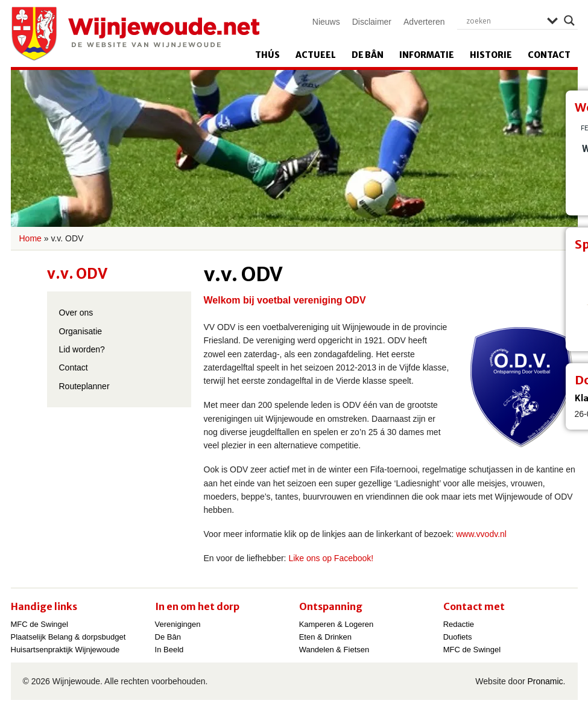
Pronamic (545, 681)
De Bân (368, 55)
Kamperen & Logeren (337, 624)
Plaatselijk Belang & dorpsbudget (68, 637)
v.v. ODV (77, 274)
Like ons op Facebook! (331, 558)
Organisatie (81, 331)
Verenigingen (178, 624)
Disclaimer (372, 22)
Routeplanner (84, 386)
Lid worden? (82, 349)
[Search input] (504, 21)
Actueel (316, 55)
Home (30, 238)
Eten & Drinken (325, 637)
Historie (491, 55)
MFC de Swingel (40, 624)
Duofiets (458, 637)
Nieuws (326, 22)
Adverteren (424, 22)
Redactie (459, 624)
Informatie (427, 55)
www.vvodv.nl (481, 534)
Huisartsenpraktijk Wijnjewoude (65, 650)
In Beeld (169, 650)
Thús (267, 55)
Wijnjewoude (135, 34)
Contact (549, 55)
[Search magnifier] (569, 21)
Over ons (76, 313)
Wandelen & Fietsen (334, 650)
